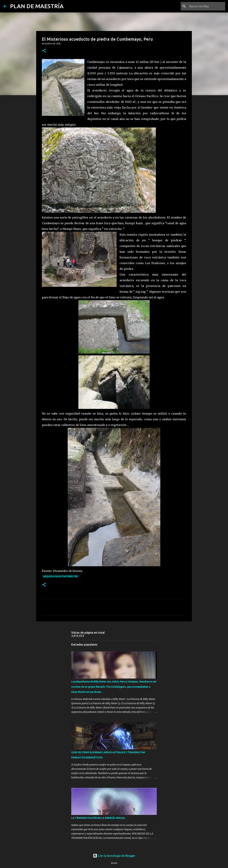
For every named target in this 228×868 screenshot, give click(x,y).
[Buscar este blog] (206, 6)
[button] (44, 51)
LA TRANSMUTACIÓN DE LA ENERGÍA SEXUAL (98, 818)
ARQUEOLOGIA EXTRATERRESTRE (60, 576)
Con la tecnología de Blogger (114, 856)
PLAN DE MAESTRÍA (37, 6)
